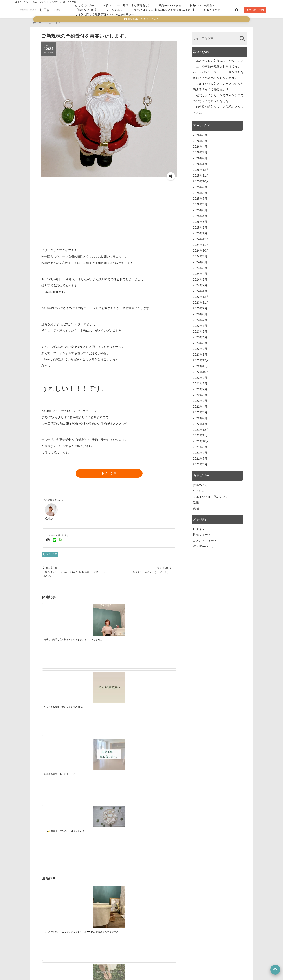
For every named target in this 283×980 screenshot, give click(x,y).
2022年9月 (200, 376)
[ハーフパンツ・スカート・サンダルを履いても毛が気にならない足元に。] (92, 669)
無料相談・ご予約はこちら (142, 19)
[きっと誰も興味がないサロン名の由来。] (92, 618)
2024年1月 (200, 290)
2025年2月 (200, 226)
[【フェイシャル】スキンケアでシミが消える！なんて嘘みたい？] (126, 670)
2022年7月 (200, 388)
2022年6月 (200, 394)
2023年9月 (200, 307)
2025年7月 (200, 197)
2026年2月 (200, 157)
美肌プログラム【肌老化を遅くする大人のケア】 (165, 10)
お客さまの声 (212, 10)
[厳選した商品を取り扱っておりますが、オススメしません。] (59, 618)
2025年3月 (200, 220)
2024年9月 (200, 255)
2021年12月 (201, 428)
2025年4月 (200, 215)
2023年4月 (200, 336)
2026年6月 (200, 134)
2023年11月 (201, 301)
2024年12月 (201, 238)
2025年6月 (200, 203)
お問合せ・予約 (255, 10)
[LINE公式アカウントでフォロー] (54, 539)
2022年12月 (201, 359)
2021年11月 (201, 434)
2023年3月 (200, 342)
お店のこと (50, 553)
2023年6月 (200, 324)
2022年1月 (200, 423)
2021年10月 (201, 440)
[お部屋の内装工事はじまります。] (126, 618)
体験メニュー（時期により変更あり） (127, 5)
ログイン (199, 528)
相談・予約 (109, 472)
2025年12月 (201, 169)
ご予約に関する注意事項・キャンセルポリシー (105, 14)
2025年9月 (200, 186)
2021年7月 (200, 457)
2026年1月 (200, 163)
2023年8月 (200, 313)
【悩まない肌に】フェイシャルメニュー (100, 10)
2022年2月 (200, 417)
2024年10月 (201, 249)
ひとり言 (199, 490)
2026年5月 (200, 140)
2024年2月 (200, 284)
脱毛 (196, 507)
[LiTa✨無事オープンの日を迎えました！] (159, 614)
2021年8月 (200, 452)
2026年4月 (200, 145)
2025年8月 (200, 192)
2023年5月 (200, 330)
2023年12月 (201, 296)
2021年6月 (200, 463)
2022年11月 (201, 365)
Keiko (49, 517)
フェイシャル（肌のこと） (211, 495)
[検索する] (242, 37)
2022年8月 (200, 382)
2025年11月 (201, 174)
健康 (196, 501)
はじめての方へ (85, 5)
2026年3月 (200, 151)
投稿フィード (202, 534)
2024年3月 (200, 278)
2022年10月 (201, 371)
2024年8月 (200, 261)
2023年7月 (200, 319)
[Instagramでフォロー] (48, 539)
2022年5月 (200, 400)
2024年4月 (200, 272)
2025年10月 (201, 180)
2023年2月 (200, 348)
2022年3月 (200, 411)
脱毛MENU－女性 (170, 5)
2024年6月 (200, 267)
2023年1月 (200, 353)
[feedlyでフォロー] (61, 539)
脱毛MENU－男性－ (202, 5)
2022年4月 (200, 405)
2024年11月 (201, 244)
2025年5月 (200, 209)
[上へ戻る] (275, 970)
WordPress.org (203, 545)
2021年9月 (200, 446)
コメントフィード (205, 539)
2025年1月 (200, 232)
